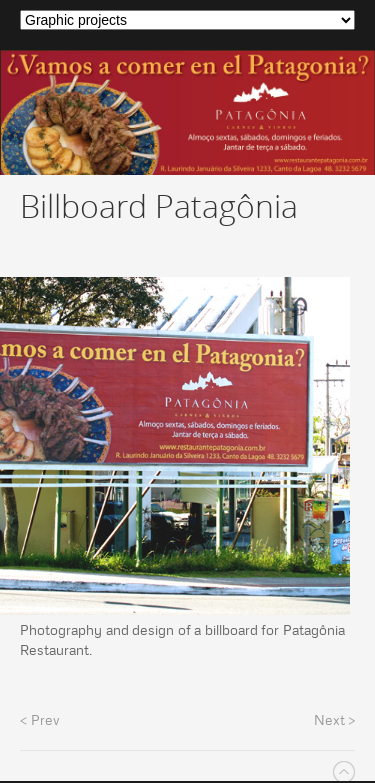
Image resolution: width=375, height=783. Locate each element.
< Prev (40, 720)
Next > (335, 720)
